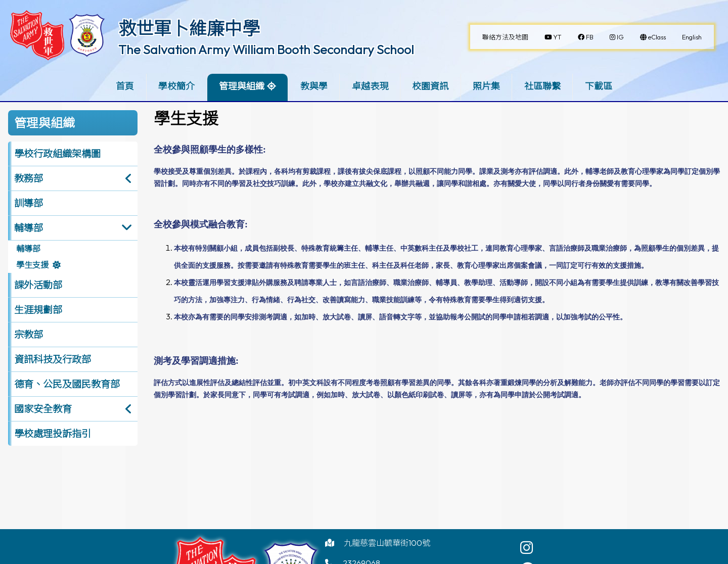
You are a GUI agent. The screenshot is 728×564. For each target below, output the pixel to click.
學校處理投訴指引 (53, 434)
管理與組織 (242, 86)
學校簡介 (176, 86)
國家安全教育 (43, 409)
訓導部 (29, 203)
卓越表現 (370, 86)
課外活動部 (38, 285)
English (692, 37)
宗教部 (29, 335)
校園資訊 (430, 86)
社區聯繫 (542, 86)
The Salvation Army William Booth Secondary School (266, 50)
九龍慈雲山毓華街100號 (387, 543)
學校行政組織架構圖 (57, 154)
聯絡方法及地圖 (505, 37)
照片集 (486, 86)
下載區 (599, 86)
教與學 (314, 86)
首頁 (125, 86)
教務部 (29, 178)
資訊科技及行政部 (53, 359)
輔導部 (29, 228)
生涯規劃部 (38, 310)
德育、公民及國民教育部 (67, 384)
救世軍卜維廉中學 (189, 28)
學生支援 (32, 265)
